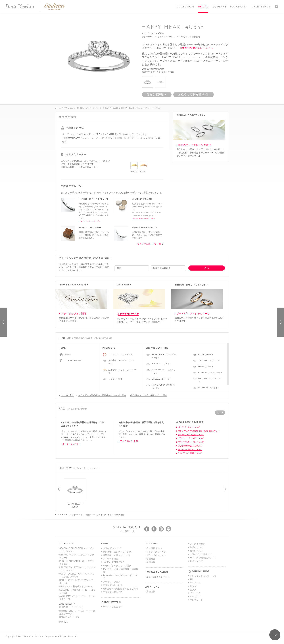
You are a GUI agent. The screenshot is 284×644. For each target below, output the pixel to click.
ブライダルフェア (112, 582)
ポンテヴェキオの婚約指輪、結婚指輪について (199, 431)
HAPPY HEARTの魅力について (195, 48)
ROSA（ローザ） (206, 354)
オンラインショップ (74, 360)
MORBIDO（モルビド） (209, 388)
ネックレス (195, 555)
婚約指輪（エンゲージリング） (89, 108)
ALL (192, 552)
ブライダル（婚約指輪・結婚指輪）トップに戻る (101, 395)
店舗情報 (151, 592)
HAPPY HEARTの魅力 (114, 562)
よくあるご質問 (197, 583)
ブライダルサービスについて (191, 442)
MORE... (64, 622)
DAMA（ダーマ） (206, 366)
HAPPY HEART (112, 108)
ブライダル (68, 108)
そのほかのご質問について (190, 453)
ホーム (58, 108)
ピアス (193, 562)
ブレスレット (196, 573)
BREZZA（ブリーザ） (162, 379)
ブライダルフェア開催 (74, 314)
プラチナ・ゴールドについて (191, 438)
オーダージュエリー (71, 444)
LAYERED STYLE (129, 314)
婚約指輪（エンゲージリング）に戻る (148, 395)
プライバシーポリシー (201, 593)
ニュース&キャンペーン (158, 577)
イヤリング (195, 569)
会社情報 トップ (154, 548)
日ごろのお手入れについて (190, 449)
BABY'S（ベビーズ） (70, 617)
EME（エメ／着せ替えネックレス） (77, 586)
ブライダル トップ (112, 548)
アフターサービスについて (190, 446)
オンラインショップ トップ (203, 548)
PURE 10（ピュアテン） (72, 607)
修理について (196, 586)
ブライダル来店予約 (113, 592)
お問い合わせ (196, 590)
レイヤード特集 (115, 379)
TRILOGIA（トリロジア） (210, 360)
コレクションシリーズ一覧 (120, 354)
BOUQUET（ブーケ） (162, 364)
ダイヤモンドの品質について (191, 435)
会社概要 (151, 559)
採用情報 (151, 562)
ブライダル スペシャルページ (193, 314)
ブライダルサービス (129, 441)
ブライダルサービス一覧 (149, 244)
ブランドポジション (156, 555)
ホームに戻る (66, 395)
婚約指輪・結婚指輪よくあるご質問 (120, 589)
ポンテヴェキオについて (189, 427)
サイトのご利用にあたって (203, 597)
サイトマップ (196, 600)
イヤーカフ (195, 566)
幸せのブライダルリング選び (195, 145)
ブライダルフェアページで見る (144, 218)
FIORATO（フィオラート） (211, 372)
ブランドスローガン (156, 552)
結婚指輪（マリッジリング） (117, 555)
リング (193, 559)
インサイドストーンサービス (90, 221)
